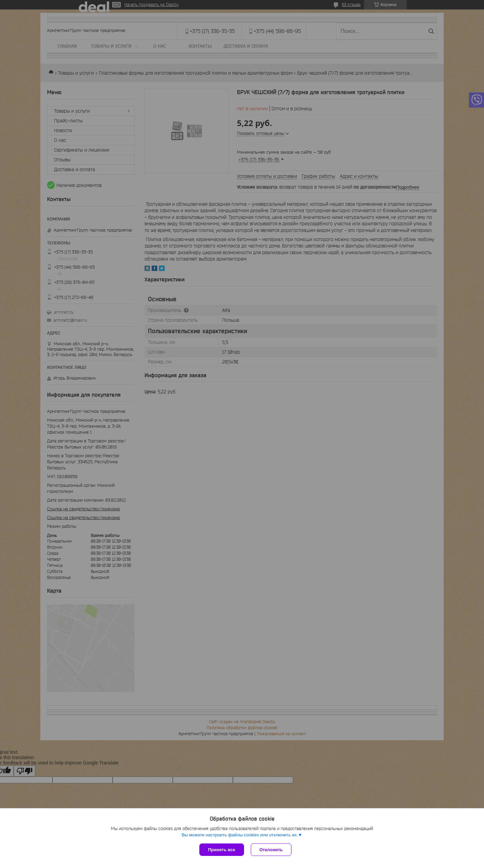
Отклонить (271, 850)
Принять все (222, 850)
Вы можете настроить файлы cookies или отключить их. (240, 835)
